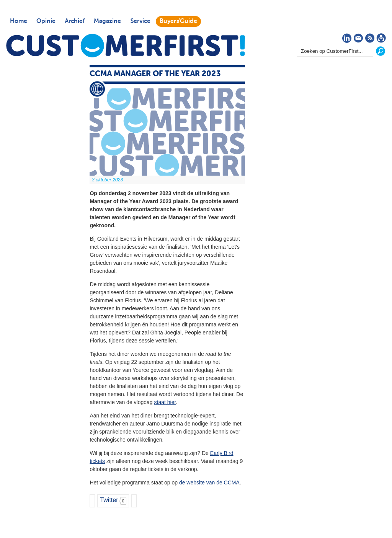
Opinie (46, 21)
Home (19, 21)
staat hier (165, 402)
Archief (75, 21)
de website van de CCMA (209, 483)
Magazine (107, 21)
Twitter (109, 500)
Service (140, 21)
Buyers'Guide (178, 21)
